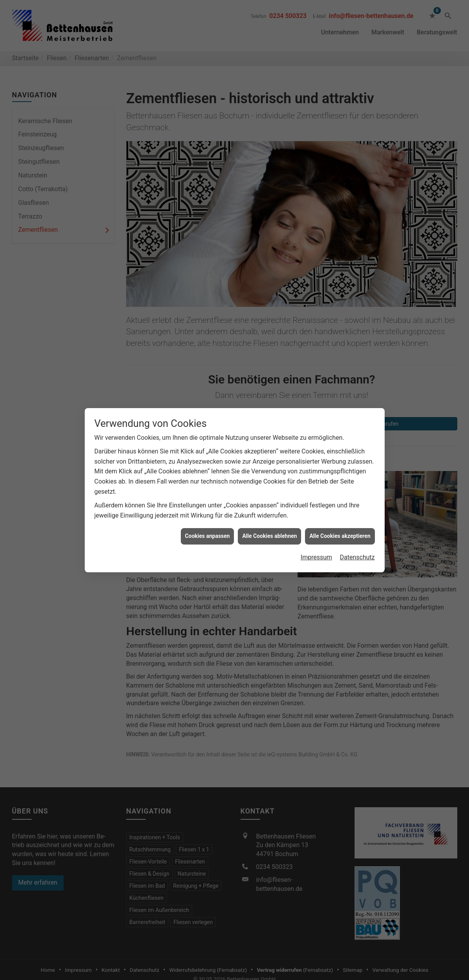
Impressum (317, 523)
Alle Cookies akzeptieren (340, 502)
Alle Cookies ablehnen (269, 502)
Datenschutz (357, 523)
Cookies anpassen (208, 502)
